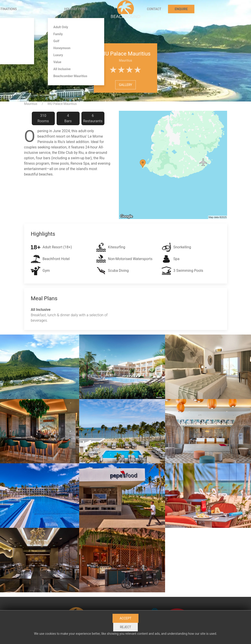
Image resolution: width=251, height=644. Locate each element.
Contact (154, 9)
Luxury (58, 55)
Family (58, 34)
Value (57, 62)
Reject (126, 627)
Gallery (125, 85)
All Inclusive (62, 69)
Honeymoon (62, 48)
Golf (56, 41)
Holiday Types (76, 9)
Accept (125, 618)
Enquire (181, 9)
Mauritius (31, 104)
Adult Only (61, 27)
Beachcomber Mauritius (70, 76)
